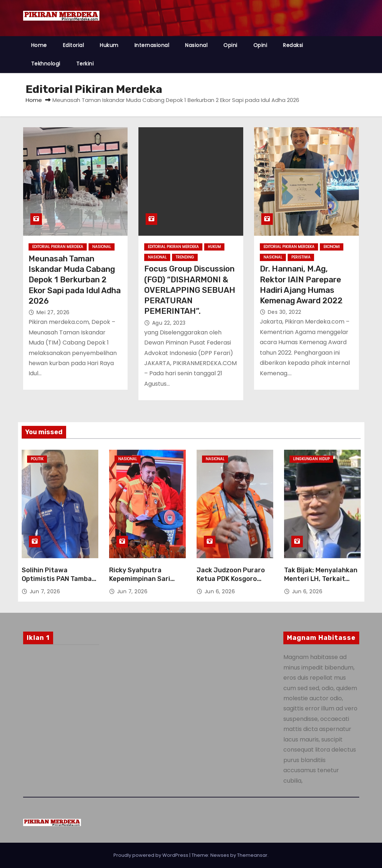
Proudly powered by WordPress (151, 855)
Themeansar (252, 855)
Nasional (196, 45)
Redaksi (293, 45)
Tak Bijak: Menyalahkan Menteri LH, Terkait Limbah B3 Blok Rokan (321, 579)
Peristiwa (301, 257)
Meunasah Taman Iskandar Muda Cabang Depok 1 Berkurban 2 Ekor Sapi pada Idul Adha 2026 (75, 280)
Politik (37, 459)
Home (39, 45)
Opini (230, 45)
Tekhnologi (46, 64)
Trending (185, 257)
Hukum (109, 45)
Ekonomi (332, 247)
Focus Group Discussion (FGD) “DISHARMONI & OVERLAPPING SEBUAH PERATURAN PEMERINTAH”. (190, 290)
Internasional (152, 45)
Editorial (74, 45)
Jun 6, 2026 (220, 591)
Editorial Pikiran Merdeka (58, 247)
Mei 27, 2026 (53, 312)
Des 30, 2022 (285, 312)
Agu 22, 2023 (169, 323)
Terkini (85, 64)
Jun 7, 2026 (45, 591)
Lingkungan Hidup (311, 459)
